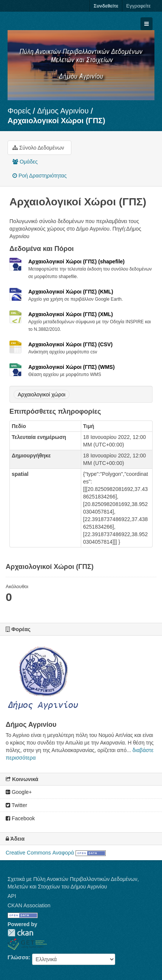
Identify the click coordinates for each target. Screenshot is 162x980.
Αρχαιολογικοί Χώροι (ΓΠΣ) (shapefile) (76, 261)
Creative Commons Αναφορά (40, 853)
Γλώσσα (18, 957)
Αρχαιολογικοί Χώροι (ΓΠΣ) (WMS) (72, 367)
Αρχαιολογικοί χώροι (42, 394)
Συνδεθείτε (106, 6)
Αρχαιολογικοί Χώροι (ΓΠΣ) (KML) (71, 292)
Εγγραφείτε (138, 6)
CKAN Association (29, 905)
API (12, 896)
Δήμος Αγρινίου (63, 111)
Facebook (20, 818)
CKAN (20, 933)
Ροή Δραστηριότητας (39, 176)
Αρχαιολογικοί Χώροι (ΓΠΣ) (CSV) (70, 344)
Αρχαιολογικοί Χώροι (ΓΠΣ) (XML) (71, 314)
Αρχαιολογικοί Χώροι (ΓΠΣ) (56, 121)
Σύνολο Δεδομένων (38, 148)
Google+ (19, 792)
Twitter (16, 805)
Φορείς (19, 111)
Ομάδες (25, 162)
